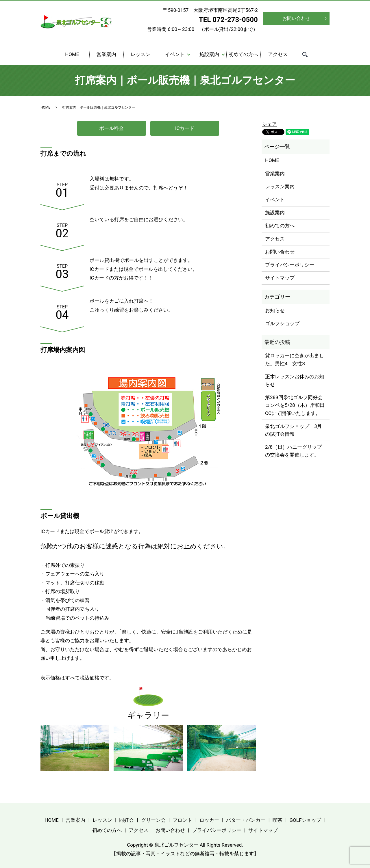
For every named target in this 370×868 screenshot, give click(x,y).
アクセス (278, 54)
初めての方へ (243, 54)
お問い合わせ (296, 18)
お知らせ (275, 310)
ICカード (185, 128)
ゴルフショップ (282, 323)
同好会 (126, 820)
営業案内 (106, 54)
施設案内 (209, 54)
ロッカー (209, 820)
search (309, 55)
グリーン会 (153, 820)
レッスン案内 (280, 187)
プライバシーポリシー (290, 265)
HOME (72, 54)
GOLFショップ (305, 820)
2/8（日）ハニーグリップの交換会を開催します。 (293, 451)
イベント (175, 54)
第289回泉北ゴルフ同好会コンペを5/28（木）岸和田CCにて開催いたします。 (295, 405)
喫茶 (277, 820)
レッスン (140, 54)
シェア (270, 124)
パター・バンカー (246, 820)
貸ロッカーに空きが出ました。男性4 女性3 (295, 359)
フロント (182, 820)
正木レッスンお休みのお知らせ (295, 380)
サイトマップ (280, 278)
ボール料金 (111, 128)
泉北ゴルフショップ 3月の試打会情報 (294, 430)
